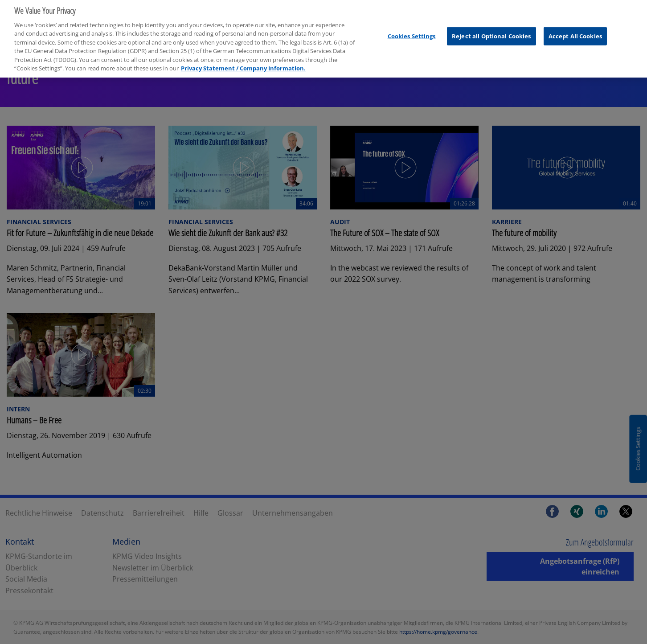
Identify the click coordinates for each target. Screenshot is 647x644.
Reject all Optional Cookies (491, 33)
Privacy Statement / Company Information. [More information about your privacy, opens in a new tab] (243, 65)
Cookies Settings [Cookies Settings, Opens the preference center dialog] (412, 33)
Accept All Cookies (575, 33)
